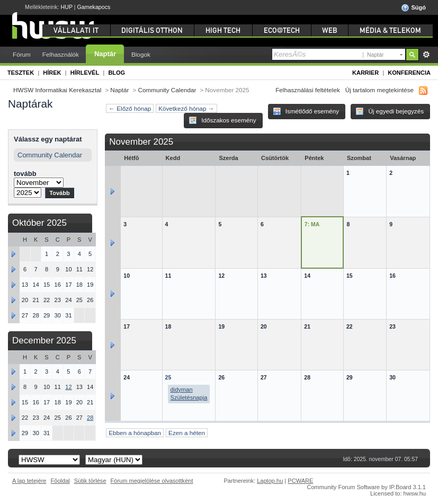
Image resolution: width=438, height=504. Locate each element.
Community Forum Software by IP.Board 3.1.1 (366, 487)
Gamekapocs (94, 7)
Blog (117, 73)
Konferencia (409, 73)
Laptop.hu (270, 481)
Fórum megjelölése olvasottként (152, 481)
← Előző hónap (130, 108)
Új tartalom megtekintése (379, 90)
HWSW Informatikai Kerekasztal (57, 90)
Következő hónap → (186, 108)
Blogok (141, 54)
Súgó (413, 8)
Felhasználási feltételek (308, 90)
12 (68, 387)
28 (90, 418)
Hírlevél (85, 73)
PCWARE (300, 481)
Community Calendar (167, 90)
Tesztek (21, 73)
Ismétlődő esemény (306, 111)
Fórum (22, 54)
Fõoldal (60, 481)
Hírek (52, 73)
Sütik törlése (90, 481)
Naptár (105, 54)
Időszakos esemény (222, 120)
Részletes (426, 55)
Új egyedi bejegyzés (390, 111)
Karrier (365, 73)
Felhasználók (61, 54)
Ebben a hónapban (135, 433)
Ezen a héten (187, 433)
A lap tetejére (29, 481)
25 (168, 377)
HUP (67, 7)
